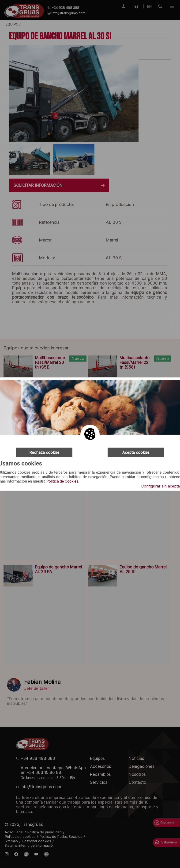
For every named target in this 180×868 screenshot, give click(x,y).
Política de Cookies (62, 481)
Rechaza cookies (44, 452)
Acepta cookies (136, 452)
